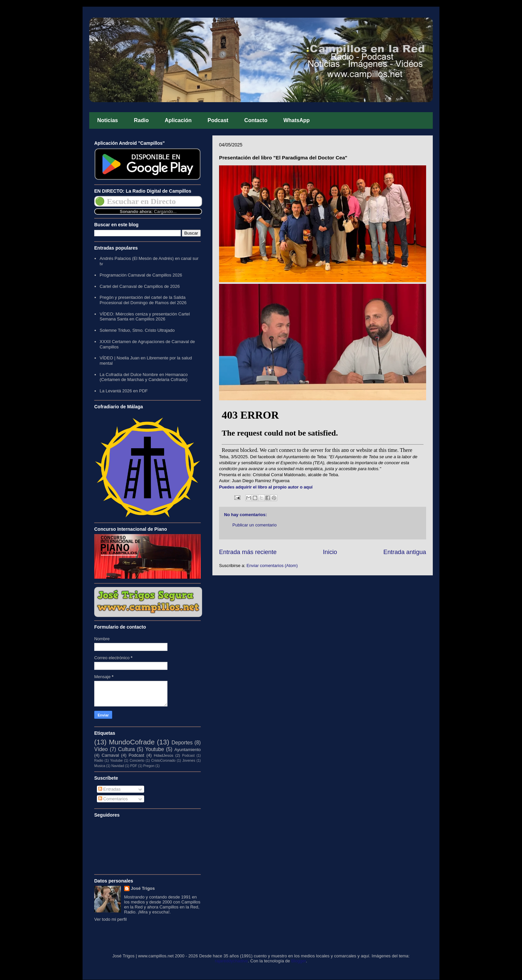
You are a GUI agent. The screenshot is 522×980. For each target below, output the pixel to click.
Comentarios (113, 799)
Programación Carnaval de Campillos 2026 (141, 275)
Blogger (299, 961)
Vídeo (101, 749)
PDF (134, 766)
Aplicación (178, 120)
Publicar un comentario (255, 525)
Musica (100, 766)
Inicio (330, 552)
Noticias (108, 120)
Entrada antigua (405, 552)
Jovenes (189, 761)
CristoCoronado (163, 761)
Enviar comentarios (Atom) (272, 566)
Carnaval (110, 755)
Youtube (155, 749)
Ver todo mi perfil (111, 919)
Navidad (118, 766)
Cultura (127, 749)
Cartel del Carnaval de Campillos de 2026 (140, 286)
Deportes (182, 743)
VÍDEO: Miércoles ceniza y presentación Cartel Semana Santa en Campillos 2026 (145, 317)
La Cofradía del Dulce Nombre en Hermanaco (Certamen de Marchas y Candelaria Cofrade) (143, 377)
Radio (141, 120)
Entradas (110, 789)
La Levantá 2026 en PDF (124, 391)
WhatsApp (296, 120)
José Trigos (143, 888)
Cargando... (165, 211)
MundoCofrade (132, 742)
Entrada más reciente (248, 552)
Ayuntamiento (188, 750)
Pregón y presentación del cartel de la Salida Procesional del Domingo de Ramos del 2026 (143, 300)
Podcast (218, 120)
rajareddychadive (232, 961)
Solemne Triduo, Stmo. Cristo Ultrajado (137, 330)
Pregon (149, 766)
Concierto (137, 761)
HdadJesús (163, 755)
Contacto (256, 120)
